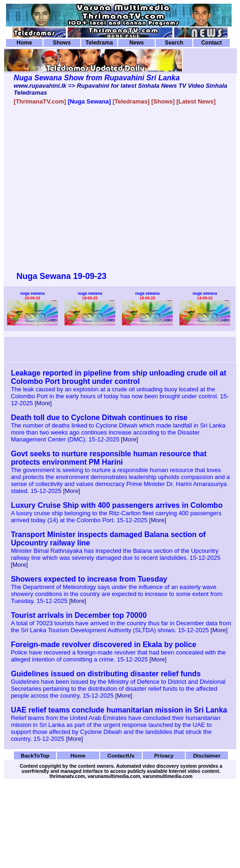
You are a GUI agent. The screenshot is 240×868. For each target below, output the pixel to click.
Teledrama (99, 43)
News (136, 43)
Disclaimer (207, 755)
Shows (62, 43)
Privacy (164, 755)
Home (24, 43)
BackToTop (35, 755)
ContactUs (121, 755)
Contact (212, 43)
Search (174, 43)
